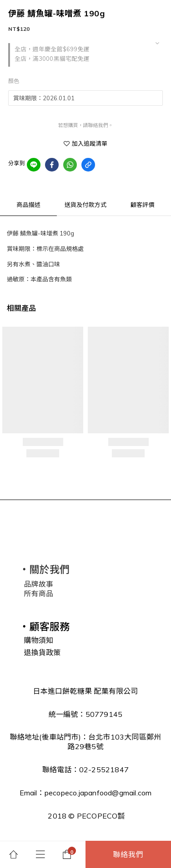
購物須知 (38, 640)
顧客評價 (143, 205)
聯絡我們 (128, 854)
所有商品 (38, 593)
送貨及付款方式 (85, 205)
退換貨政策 (42, 652)
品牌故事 (38, 584)
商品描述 (28, 205)
